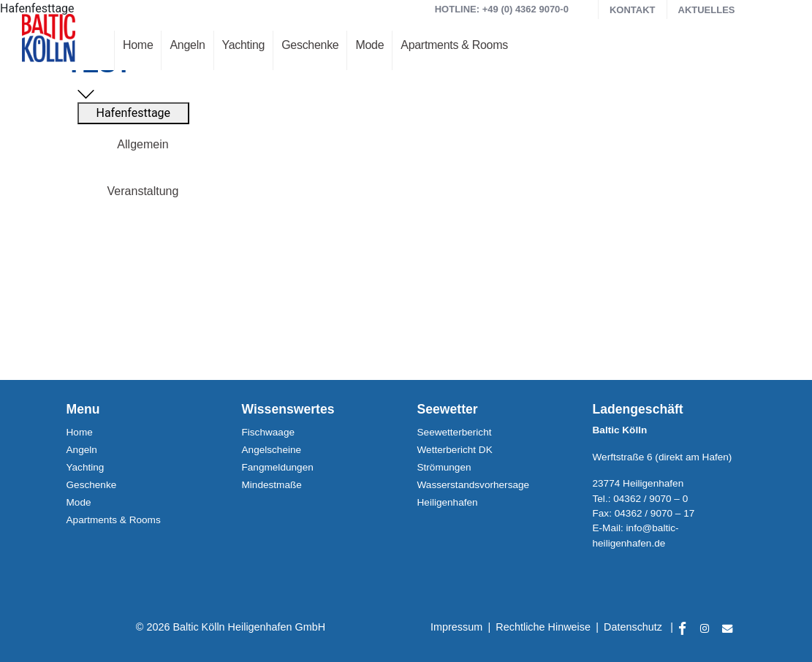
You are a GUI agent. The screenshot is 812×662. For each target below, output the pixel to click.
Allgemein (143, 144)
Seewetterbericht (455, 432)
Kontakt (633, 10)
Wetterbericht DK (455, 450)
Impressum (456, 627)
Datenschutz (633, 627)
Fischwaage (269, 432)
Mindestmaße (272, 485)
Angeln (187, 45)
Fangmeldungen (278, 467)
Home (138, 45)
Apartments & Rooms (454, 45)
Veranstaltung (143, 191)
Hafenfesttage (134, 113)
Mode (369, 45)
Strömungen (444, 467)
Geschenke (310, 45)
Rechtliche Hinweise (543, 627)
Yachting (244, 45)
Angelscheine (272, 450)
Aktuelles (707, 10)
